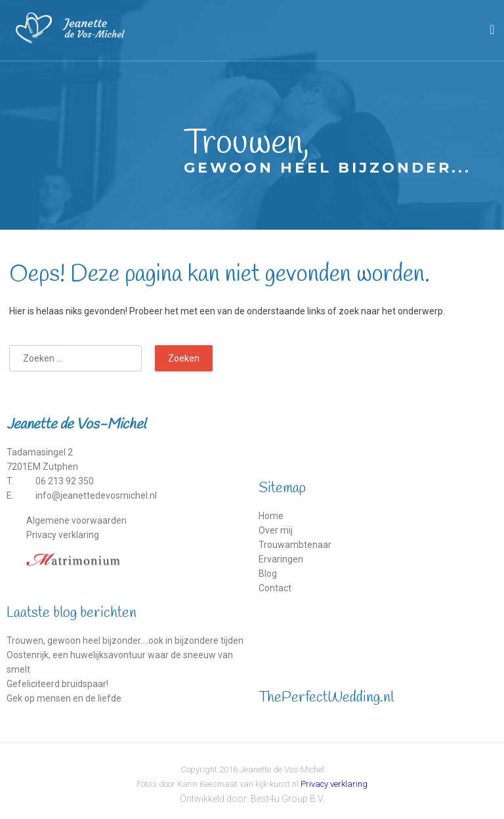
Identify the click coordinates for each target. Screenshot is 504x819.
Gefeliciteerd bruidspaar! (57, 684)
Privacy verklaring (63, 535)
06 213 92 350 (65, 481)
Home (271, 516)
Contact (275, 588)
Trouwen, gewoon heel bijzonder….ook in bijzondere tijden (125, 640)
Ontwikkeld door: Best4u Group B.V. (252, 799)
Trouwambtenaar (295, 545)
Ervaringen (281, 559)
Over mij (276, 530)
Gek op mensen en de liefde (64, 698)
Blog (268, 574)
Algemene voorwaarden (76, 520)
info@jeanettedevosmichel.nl (96, 495)
